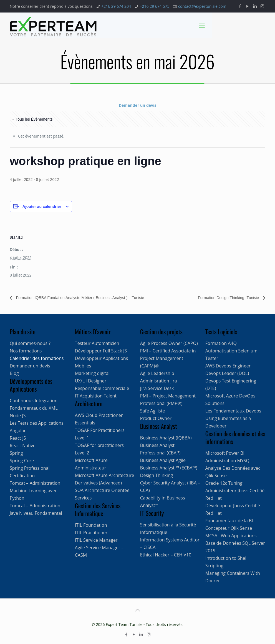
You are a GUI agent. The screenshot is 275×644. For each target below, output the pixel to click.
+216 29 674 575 (155, 6)
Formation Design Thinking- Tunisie (229, 298)
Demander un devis (138, 105)
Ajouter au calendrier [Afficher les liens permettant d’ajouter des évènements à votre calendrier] (42, 207)
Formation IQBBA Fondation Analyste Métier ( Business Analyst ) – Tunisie (80, 298)
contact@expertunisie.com (202, 6)
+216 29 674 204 (116, 6)
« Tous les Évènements (33, 119)
